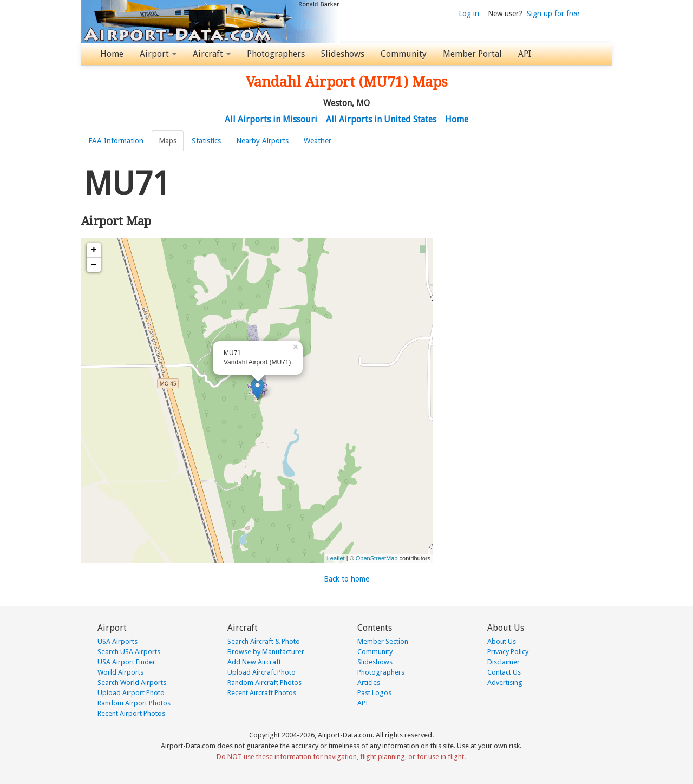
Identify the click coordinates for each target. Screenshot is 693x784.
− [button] (94, 265)
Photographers (276, 54)
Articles (369, 682)
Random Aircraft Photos (264, 682)
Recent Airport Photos (131, 713)
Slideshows (343, 54)
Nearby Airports (262, 141)
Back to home (346, 579)
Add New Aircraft (254, 662)
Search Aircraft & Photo (264, 641)
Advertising (505, 682)
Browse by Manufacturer (266, 652)
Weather (318, 141)
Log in (469, 14)
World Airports (120, 672)
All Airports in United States (381, 119)
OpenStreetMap (377, 558)
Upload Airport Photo (131, 693)
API (525, 54)
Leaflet (336, 558)
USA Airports (117, 641)
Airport (158, 54)
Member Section (383, 641)
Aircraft (212, 54)
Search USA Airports (129, 652)
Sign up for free (553, 14)
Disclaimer (504, 662)
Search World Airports (132, 682)
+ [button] (94, 250)
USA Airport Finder (126, 662)
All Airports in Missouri (271, 119)
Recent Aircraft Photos (262, 693)
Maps (168, 141)
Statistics (206, 141)
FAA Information (116, 141)
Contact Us (504, 672)
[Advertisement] (525, 230)
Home (112, 54)
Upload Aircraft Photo (261, 672)
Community (404, 54)
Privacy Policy (508, 652)
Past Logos (374, 693)
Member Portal (472, 54)
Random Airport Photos (134, 703)
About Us (502, 641)
